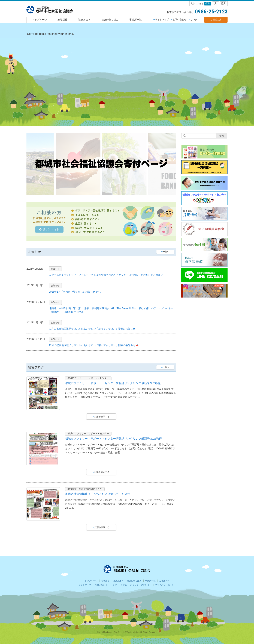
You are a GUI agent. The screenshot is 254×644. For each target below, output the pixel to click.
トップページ (39, 20)
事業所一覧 (135, 20)
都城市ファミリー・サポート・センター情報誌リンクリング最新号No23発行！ (115, 439)
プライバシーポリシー (165, 585)
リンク (193, 20)
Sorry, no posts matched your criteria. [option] (51, 34)
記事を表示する (101, 417)
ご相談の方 (216, 20)
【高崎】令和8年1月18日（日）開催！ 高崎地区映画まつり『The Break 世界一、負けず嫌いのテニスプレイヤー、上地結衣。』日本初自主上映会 (112, 310)
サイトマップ (161, 20)
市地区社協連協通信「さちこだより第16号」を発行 (98, 494)
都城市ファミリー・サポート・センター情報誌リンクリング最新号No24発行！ (115, 383)
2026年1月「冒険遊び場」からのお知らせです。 (76, 292)
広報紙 (124, 585)
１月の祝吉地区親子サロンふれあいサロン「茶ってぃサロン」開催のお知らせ (92, 329)
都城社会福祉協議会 (50, 10)
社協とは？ (84, 20)
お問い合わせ (179, 20)
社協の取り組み (110, 20)
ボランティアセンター (141, 585)
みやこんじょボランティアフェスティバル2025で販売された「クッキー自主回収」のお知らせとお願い (106, 275)
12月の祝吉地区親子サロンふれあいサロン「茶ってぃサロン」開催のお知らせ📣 (94, 345)
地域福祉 (62, 20)
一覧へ (165, 252)
